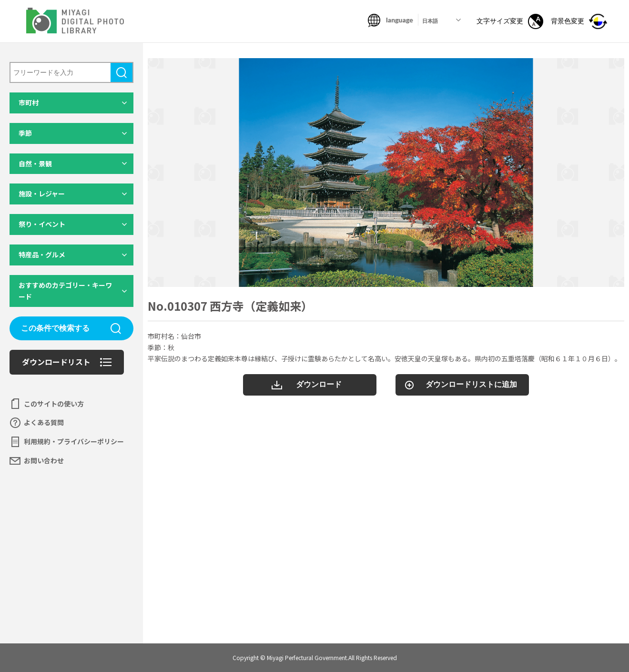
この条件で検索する (55, 328)
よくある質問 (44, 422)
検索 (122, 72)
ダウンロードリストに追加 (471, 384)
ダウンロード (319, 384)
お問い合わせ (44, 460)
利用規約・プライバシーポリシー (74, 441)
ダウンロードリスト (56, 362)
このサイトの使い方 (54, 404)
